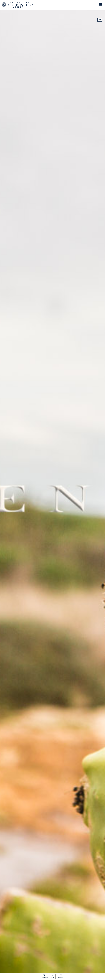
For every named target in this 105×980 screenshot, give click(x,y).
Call (53, 978)
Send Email (44, 978)
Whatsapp (61, 978)
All (100, 20)
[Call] (53, 975)
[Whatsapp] (61, 975)
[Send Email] (44, 975)
